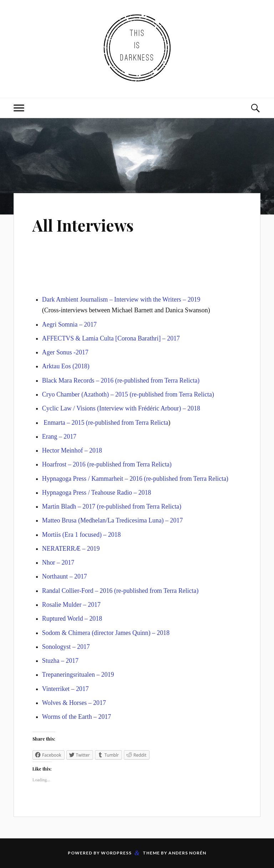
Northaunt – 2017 (65, 576)
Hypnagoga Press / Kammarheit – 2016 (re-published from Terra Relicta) (135, 479)
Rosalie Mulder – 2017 (71, 605)
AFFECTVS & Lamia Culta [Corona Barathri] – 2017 (111, 338)
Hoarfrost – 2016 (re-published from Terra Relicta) (107, 464)
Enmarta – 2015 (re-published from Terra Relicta (106, 423)
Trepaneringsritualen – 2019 (78, 675)
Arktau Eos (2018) (66, 366)
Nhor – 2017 (58, 562)
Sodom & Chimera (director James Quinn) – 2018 (106, 633)
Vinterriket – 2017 (65, 689)
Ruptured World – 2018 (72, 619)
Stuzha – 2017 (60, 661)
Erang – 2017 (59, 436)
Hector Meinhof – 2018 (72, 450)
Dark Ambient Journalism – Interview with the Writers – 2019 (121, 299)
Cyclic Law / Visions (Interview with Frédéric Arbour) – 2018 (121, 408)
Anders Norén (187, 853)
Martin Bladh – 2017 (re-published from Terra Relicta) (112, 506)
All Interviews (83, 225)
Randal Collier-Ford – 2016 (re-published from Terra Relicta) (120, 591)
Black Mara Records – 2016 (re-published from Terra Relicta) (121, 380)
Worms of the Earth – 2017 (77, 717)
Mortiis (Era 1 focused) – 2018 (82, 535)
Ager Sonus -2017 (65, 352)
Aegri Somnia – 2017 (69, 324)
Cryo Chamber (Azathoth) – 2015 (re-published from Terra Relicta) (128, 394)
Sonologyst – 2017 (66, 647)
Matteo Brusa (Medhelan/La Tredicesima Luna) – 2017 (112, 520)
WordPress (116, 853)
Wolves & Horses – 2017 (74, 703)
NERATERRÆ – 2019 (71, 549)
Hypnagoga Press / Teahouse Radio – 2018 (97, 493)
